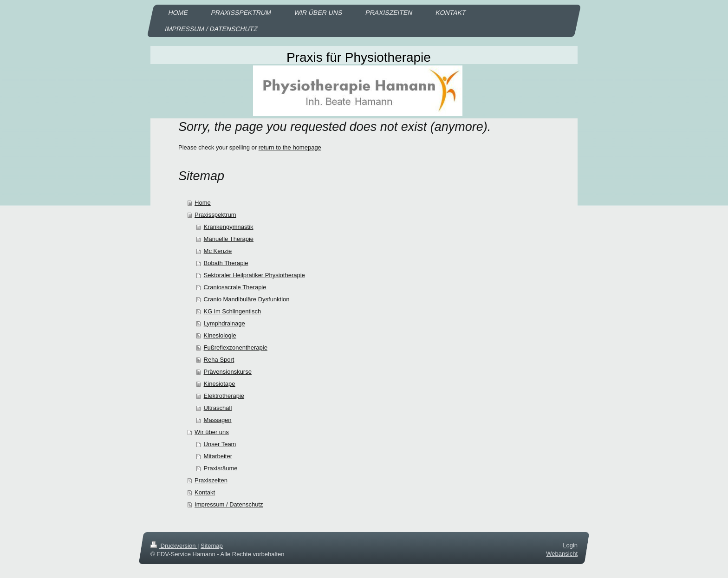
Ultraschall (218, 408)
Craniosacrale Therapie (235, 287)
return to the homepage (290, 147)
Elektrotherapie (224, 396)
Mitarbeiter (218, 456)
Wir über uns (212, 432)
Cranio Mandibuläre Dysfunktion (247, 299)
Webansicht (562, 554)
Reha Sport (219, 360)
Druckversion (174, 546)
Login (570, 545)
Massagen (218, 420)
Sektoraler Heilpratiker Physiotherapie (254, 275)
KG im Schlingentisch (233, 311)
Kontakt (205, 492)
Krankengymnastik (229, 227)
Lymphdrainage (224, 323)
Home (203, 203)
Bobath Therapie (226, 263)
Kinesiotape (220, 384)
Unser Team (220, 444)
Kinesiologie (220, 335)
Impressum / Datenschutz (229, 504)
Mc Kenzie (218, 251)
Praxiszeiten (211, 480)
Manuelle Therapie (229, 239)
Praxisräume (221, 468)
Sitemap (212, 546)
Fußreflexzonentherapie (236, 347)
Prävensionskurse (228, 372)
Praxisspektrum (215, 215)
